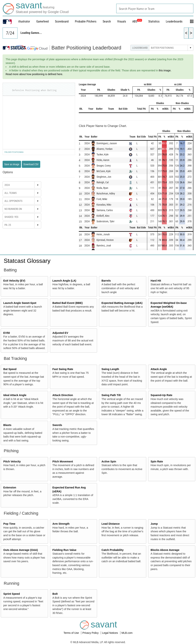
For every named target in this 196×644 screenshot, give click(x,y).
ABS (137, 21)
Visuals (122, 21)
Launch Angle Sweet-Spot (20, 303)
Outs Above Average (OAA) (21, 550)
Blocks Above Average (165, 550)
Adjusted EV (60, 333)
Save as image (12, 164)
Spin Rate (157, 461)
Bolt (55, 594)
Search (107, 21)
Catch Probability (113, 550)
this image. (165, 70)
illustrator (24, 21)
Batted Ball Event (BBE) (67, 303)
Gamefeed (42, 21)
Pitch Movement (63, 461)
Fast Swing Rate (63, 369)
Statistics (154, 21)
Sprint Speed (12, 594)
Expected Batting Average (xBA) (122, 303)
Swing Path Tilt (111, 395)
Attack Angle (159, 369)
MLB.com (127, 633)
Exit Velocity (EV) (14, 281)
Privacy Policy (91, 633)
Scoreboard (62, 21)
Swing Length (110, 369)
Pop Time (9, 524)
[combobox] (155, 8)
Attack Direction (63, 395)
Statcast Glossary (27, 261)
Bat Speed (10, 369)
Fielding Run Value (64, 550)
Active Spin (109, 461)
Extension (10, 488)
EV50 (7, 333)
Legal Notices (110, 633)
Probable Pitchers (86, 21)
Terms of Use (72, 633)
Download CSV (31, 164)
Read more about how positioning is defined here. (34, 74)
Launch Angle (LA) (64, 281)
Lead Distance (111, 524)
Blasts (7, 425)
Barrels (106, 281)
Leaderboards (174, 21)
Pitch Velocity (12, 461)
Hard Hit (156, 281)
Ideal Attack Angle (15, 395)
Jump (154, 524)
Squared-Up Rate (161, 395)
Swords (57, 425)
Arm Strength (61, 524)
